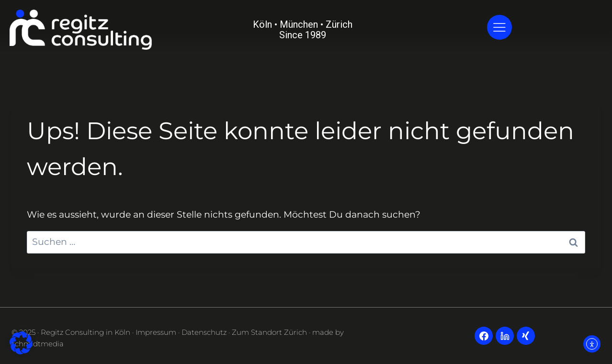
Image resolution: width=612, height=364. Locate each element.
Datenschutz (204, 332)
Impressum (156, 332)
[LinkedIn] (505, 336)
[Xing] (526, 336)
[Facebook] (484, 336)
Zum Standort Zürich (269, 332)
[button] (21, 343)
